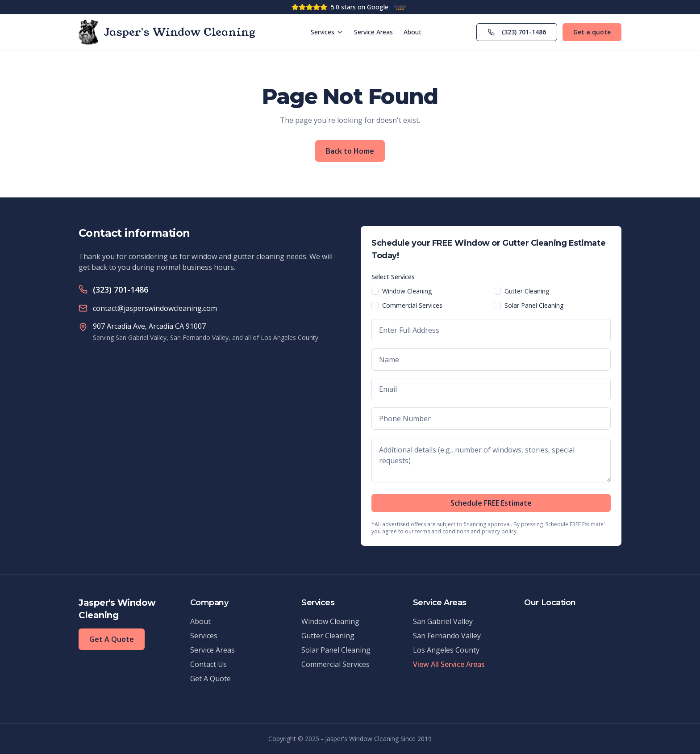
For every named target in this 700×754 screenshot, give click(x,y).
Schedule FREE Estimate (491, 503)
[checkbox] (375, 291)
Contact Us (208, 664)
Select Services (393, 277)
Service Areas (373, 32)
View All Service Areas (449, 664)
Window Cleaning (407, 291)
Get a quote (592, 32)
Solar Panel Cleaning (534, 305)
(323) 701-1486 (517, 32)
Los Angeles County (446, 650)
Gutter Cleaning (527, 291)
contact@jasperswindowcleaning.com (155, 308)
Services (327, 32)
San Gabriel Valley (443, 621)
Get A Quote (112, 639)
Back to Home (350, 151)
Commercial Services (412, 305)
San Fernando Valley (447, 636)
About (412, 32)
